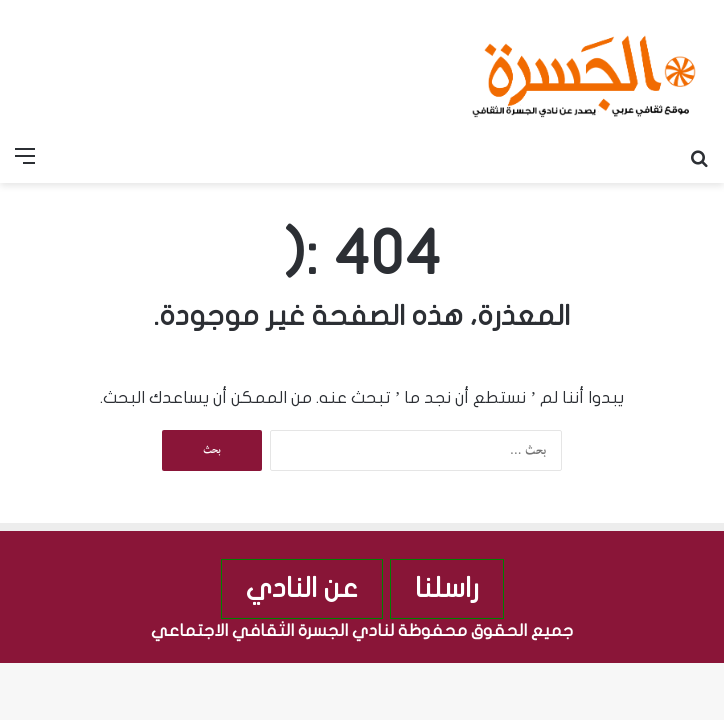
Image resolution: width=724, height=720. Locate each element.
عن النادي (302, 588)
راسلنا (447, 588)
